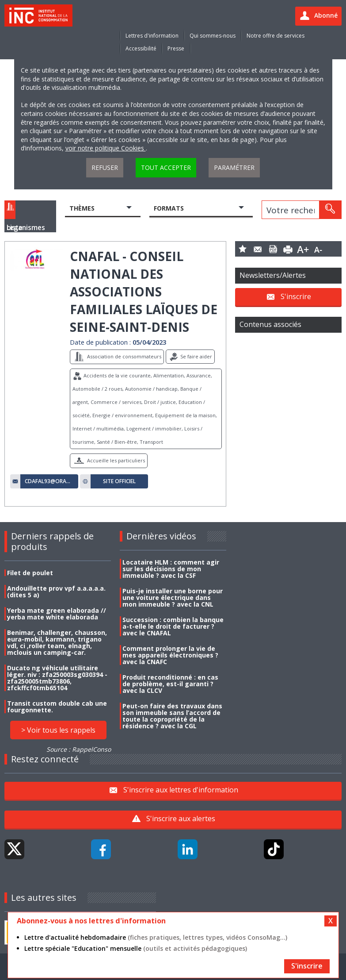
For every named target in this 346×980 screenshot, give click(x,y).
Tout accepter (166, 167)
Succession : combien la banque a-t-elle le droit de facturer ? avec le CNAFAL (173, 626)
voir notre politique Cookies (106, 148)
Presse (176, 48)
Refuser (105, 167)
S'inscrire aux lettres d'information (181, 790)
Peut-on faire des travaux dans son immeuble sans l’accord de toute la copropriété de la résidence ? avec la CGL (172, 716)
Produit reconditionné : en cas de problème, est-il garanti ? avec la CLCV (170, 684)
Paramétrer (234, 167)
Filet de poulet (30, 573)
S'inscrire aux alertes (181, 819)
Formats (169, 208)
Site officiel (119, 481)
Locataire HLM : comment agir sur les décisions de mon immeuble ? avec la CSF (171, 569)
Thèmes (82, 208)
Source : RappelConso (79, 749)
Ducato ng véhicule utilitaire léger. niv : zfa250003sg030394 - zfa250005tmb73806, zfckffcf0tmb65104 (57, 678)
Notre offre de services (276, 36)
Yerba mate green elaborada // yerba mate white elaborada (57, 614)
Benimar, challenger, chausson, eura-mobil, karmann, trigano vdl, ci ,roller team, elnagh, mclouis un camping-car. (57, 642)
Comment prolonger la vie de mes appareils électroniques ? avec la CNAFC (170, 655)
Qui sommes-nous (213, 36)
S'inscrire (296, 296)
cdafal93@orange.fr (49, 481)
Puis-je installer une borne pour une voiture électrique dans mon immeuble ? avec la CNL (173, 598)
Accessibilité (141, 48)
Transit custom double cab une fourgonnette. (57, 707)
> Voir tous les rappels (58, 730)
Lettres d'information (152, 36)
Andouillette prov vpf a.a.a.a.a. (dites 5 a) (56, 592)
